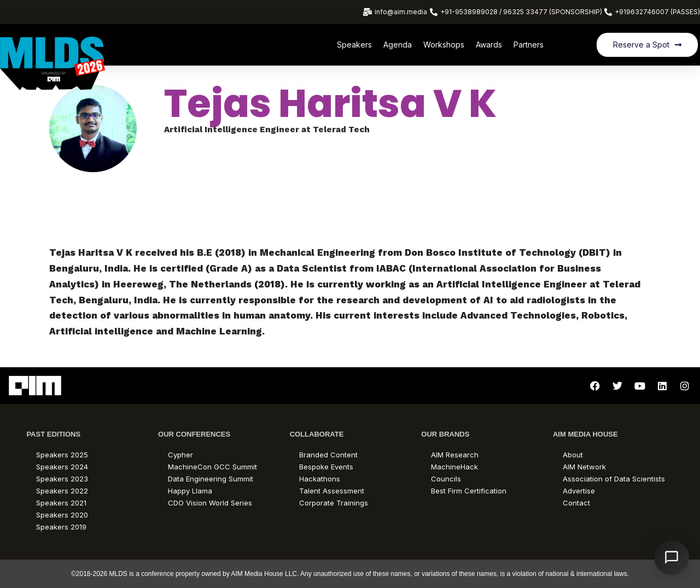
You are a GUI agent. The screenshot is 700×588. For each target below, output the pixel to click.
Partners (529, 45)
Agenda (398, 45)
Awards (489, 45)
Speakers (354, 45)
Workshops (444, 45)
